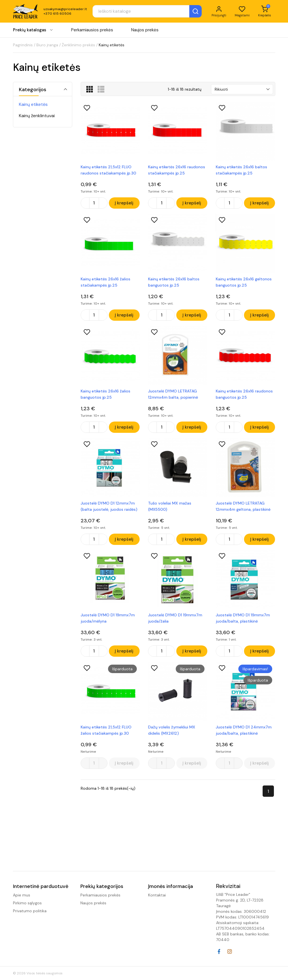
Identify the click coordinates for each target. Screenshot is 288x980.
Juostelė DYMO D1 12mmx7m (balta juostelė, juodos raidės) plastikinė (109, 508)
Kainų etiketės (33, 104)
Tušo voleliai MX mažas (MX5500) (170, 508)
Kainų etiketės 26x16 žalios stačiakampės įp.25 (105, 283)
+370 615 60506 (57, 14)
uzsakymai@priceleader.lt (65, 10)
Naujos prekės (145, 31)
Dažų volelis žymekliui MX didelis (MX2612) (172, 733)
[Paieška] (142, 12)
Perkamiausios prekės (92, 31)
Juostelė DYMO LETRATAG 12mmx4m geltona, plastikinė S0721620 (243, 508)
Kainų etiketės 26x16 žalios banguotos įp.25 (105, 395)
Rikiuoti (221, 89)
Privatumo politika (30, 911)
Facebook (219, 951)
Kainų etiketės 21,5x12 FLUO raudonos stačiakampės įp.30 (108, 170)
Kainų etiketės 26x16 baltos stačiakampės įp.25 (241, 170)
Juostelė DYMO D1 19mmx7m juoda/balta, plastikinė (243, 621)
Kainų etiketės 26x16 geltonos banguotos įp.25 (244, 283)
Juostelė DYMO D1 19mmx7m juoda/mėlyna (108, 621)
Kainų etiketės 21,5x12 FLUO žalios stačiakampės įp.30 (106, 733)
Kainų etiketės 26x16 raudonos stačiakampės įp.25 (177, 170)
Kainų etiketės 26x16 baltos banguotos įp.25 (174, 283)
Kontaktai (157, 895)
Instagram (230, 951)
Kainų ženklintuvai (37, 116)
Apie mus (22, 895)
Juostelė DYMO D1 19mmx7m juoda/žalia (175, 621)
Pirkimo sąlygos (27, 903)
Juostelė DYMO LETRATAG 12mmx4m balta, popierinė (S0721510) (173, 396)
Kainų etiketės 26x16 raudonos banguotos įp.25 (244, 395)
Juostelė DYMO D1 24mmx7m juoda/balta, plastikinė (244, 733)
